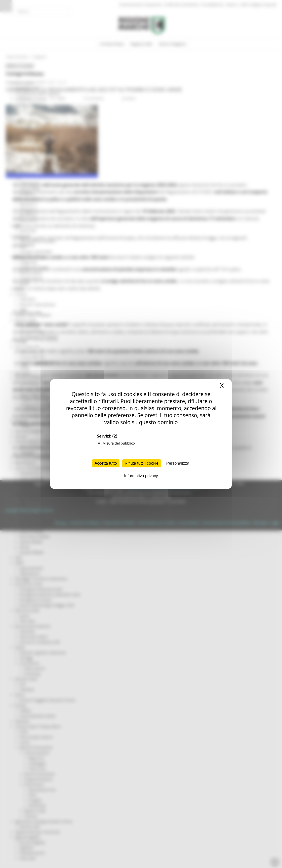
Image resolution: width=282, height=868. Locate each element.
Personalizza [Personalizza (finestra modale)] (178, 463)
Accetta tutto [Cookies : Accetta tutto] (106, 463)
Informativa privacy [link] (141, 476)
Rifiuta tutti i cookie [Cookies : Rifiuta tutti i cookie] (142, 463)
